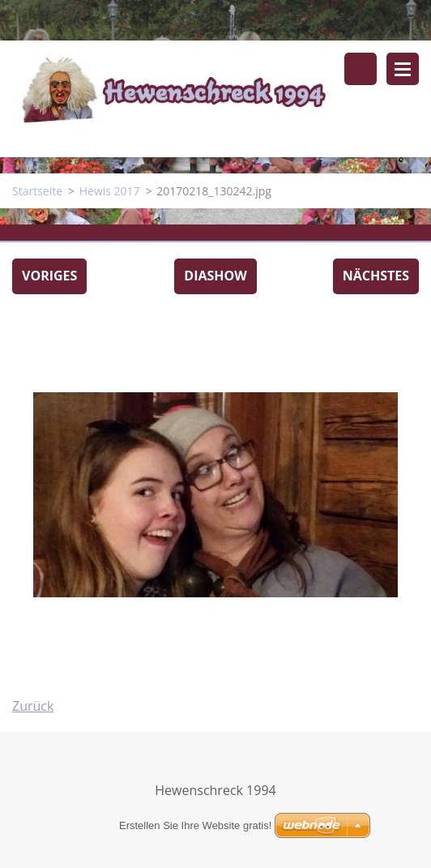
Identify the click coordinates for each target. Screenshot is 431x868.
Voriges (49, 276)
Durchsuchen (361, 69)
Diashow (215, 276)
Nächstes (376, 276)
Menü (403, 69)
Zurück (33, 706)
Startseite (37, 191)
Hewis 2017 (110, 191)
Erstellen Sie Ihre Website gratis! (195, 825)
